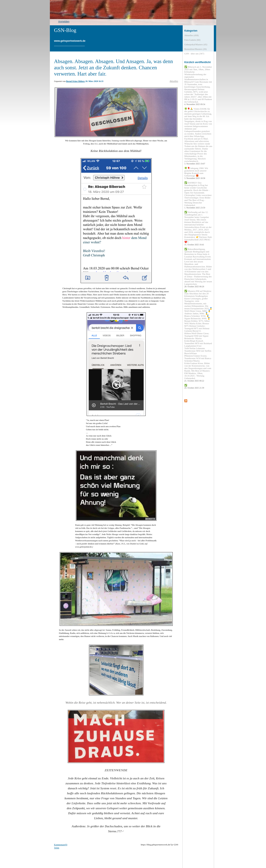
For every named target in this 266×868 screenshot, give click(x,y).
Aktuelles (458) (191, 35)
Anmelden (64, 22)
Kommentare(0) (61, 845)
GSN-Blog (65, 30)
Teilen (57, 848)
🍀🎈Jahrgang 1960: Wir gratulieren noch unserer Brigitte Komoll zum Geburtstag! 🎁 (196, 173)
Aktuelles (174, 81)
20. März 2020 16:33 (94, 81)
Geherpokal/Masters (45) (196, 44)
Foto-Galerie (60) (192, 40)
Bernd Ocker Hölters (75, 81)
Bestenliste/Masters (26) (195, 49)
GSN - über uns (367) (194, 54)
